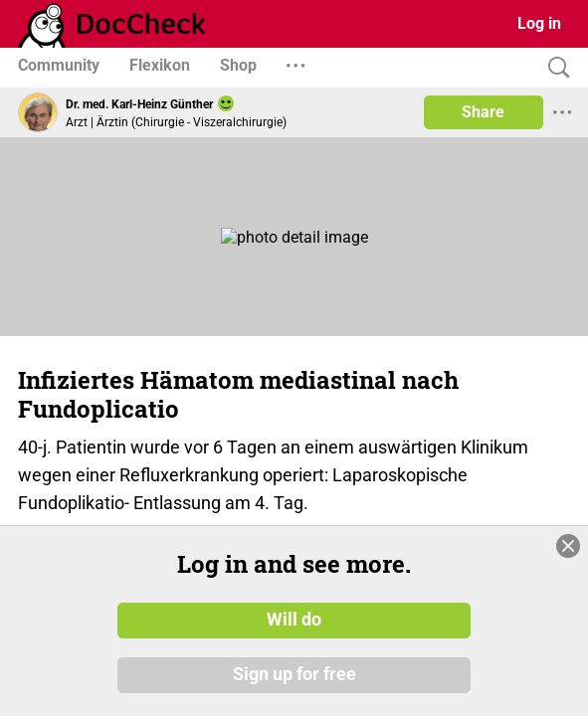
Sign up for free (294, 675)
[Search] (554, 68)
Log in (539, 23)
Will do (294, 620)
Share (483, 112)
